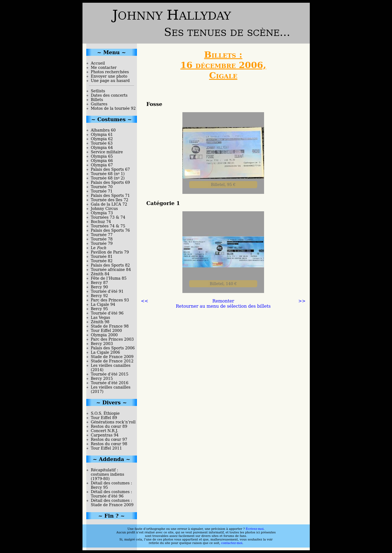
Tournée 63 (102, 143)
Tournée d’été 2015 (110, 374)
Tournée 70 (102, 187)
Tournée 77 (102, 235)
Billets (97, 100)
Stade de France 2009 (112, 357)
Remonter (223, 301)
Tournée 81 (102, 256)
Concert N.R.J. (105, 431)
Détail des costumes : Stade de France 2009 (112, 503)
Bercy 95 (99, 309)
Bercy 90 (99, 287)
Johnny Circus (104, 209)
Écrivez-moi (255, 529)
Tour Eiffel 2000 (106, 331)
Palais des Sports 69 (111, 182)
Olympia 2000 (104, 335)
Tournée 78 (102, 239)
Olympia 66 (102, 161)
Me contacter (104, 68)
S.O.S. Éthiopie (105, 413)
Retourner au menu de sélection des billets (223, 306)
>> (302, 301)
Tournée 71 (102, 191)
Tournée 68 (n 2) (108, 178)
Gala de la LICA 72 (109, 204)
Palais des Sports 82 (111, 265)
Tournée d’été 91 (107, 291)
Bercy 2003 (102, 344)
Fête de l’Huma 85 (109, 278)
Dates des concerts (109, 95)
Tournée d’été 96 (107, 313)
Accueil (98, 63)
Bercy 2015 (102, 378)
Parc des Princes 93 (110, 300)
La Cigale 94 (103, 304)
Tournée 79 (102, 243)
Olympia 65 (102, 156)
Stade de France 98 (110, 326)
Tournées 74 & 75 (108, 226)
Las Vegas (101, 317)
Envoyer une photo (109, 76)
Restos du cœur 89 (109, 426)
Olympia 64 (102, 148)
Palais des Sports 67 (111, 169)
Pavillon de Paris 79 (110, 252)
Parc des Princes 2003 (112, 339)
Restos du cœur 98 (109, 444)
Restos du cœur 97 (109, 439)
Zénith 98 (100, 322)
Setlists (98, 91)
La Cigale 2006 (105, 352)
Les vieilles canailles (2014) (111, 368)
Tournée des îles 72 (110, 200)
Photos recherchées (110, 72)
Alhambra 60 (103, 130)
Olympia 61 (102, 135)
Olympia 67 (102, 165)
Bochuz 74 (101, 222)
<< (145, 301)
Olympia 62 (102, 139)
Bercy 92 (99, 296)
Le (99, 248)
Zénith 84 (100, 274)
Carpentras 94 (105, 435)
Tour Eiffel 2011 (106, 448)
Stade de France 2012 (112, 361)
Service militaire (107, 152)
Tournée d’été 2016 (110, 383)
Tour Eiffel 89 (104, 418)
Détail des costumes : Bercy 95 (112, 485)
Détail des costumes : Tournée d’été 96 (112, 494)
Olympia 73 (102, 213)
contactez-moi (232, 543)
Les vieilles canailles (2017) (111, 389)
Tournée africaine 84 (111, 270)
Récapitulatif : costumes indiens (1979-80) (108, 474)
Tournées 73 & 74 (108, 217)
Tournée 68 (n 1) (108, 174)
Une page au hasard (110, 81)
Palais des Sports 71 (111, 195)
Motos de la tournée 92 (113, 108)
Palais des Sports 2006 (113, 348)
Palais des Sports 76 (111, 230)
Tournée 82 (102, 261)
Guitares (99, 104)
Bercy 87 (99, 283)
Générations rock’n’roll (113, 422)
